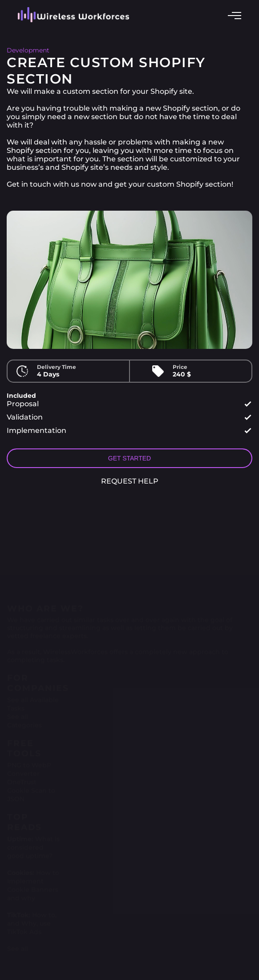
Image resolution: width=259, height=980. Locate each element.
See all (18, 944)
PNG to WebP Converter (29, 765)
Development (28, 50)
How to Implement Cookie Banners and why (33, 881)
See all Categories (24, 716)
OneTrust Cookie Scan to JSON (31, 786)
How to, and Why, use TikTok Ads (32, 919)
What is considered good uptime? (33, 843)
